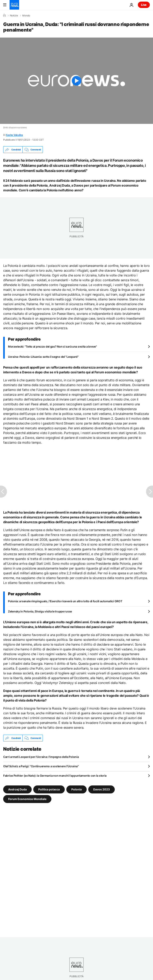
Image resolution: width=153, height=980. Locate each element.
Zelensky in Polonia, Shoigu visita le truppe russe (40, 611)
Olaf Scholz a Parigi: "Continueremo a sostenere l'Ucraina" (41, 766)
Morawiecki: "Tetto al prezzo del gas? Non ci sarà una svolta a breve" (52, 346)
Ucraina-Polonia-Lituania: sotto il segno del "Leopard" (43, 357)
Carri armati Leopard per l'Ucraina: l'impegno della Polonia (41, 757)
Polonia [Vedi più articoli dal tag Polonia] (76, 789)
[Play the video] (76, 81)
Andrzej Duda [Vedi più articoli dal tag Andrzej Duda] (17, 789)
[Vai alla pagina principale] (14, 5)
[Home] (4, 15)
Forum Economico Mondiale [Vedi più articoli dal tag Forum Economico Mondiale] (27, 799)
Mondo (26, 16)
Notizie (14, 16)
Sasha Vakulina (14, 135)
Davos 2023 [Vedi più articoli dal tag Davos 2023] (102, 789)
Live (144, 5)
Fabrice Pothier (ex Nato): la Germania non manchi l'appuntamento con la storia (55, 776)
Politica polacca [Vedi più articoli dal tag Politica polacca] (49, 789)
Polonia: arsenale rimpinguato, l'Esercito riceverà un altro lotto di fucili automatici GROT (65, 601)
